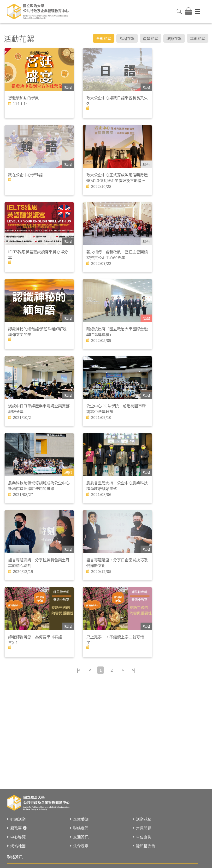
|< (78, 670)
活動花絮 (144, 819)
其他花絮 (198, 38)
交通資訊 (81, 837)
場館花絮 (174, 38)
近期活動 (18, 819)
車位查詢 (144, 837)
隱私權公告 (146, 846)
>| (134, 670)
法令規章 (81, 846)
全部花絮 (104, 38)
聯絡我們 (81, 828)
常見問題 (144, 828)
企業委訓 (81, 819)
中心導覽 (18, 837)
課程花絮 (127, 38)
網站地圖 (18, 846)
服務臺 (16, 828)
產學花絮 (151, 38)
